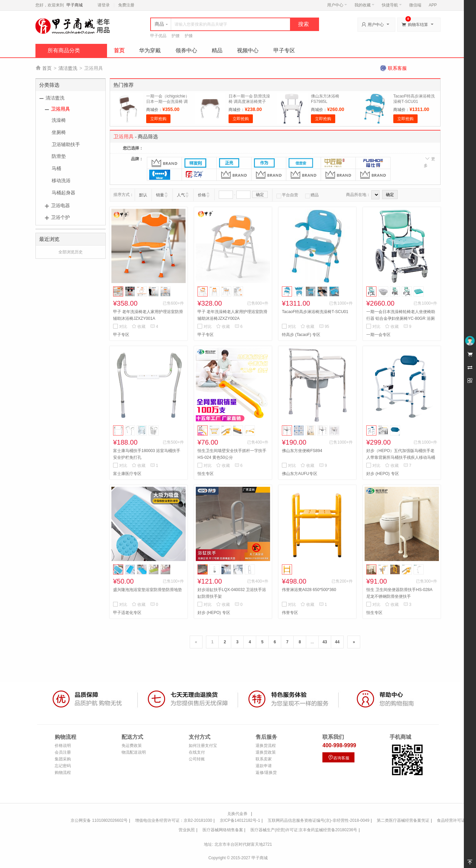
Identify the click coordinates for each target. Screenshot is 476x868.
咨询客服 (339, 758)
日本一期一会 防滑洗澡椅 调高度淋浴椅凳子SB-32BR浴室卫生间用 (249, 102)
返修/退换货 (266, 773)
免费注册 (126, 5)
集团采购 (63, 759)
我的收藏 (364, 5)
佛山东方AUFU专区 (300, 474)
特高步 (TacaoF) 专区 (301, 335)
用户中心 (337, 5)
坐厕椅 (59, 132)
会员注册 (63, 752)
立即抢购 (158, 119)
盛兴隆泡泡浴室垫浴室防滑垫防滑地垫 (148, 590)
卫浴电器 (60, 205)
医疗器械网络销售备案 (223, 830)
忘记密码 (63, 766)
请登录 (104, 5)
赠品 (312, 195)
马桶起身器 (63, 193)
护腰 (176, 36)
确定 (260, 195)
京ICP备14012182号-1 (240, 820)
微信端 (415, 5)
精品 (217, 50)
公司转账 (197, 759)
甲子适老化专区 (127, 613)
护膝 (189, 36)
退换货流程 (266, 746)
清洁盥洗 (68, 68)
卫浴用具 (60, 109)
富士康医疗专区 (127, 474)
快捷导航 (392, 5)
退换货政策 (266, 752)
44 (337, 642)
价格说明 (63, 746)
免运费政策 (132, 746)
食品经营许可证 (451, 820)
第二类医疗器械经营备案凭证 (403, 820)
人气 (181, 195)
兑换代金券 (237, 814)
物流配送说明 (134, 752)
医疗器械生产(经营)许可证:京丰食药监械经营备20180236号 (304, 830)
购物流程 (63, 773)
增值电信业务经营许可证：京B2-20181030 (174, 820)
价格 (202, 195)
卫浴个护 (60, 217)
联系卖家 (264, 759)
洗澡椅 (59, 120)
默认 (143, 195)
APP (433, 5)
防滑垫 (59, 156)
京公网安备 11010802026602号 (99, 820)
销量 (160, 195)
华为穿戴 (150, 50)
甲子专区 (284, 50)
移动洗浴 (61, 180)
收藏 (139, 327)
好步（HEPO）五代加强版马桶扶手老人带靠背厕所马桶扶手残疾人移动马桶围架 (401, 457)
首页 (119, 50)
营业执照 (187, 830)
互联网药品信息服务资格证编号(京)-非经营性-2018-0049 (319, 820)
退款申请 (264, 766)
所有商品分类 (64, 50)
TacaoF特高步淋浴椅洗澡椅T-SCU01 (315, 312)
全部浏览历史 (71, 252)
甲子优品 (158, 36)
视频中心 (248, 50)
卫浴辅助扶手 (66, 144)
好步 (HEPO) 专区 (383, 474)
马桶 (56, 168)
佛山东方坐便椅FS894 (302, 451)
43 (325, 642)
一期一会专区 (378, 335)
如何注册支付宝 (203, 746)
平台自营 (287, 195)
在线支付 (197, 752)
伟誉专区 (290, 613)
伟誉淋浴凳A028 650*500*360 (309, 590)
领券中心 (186, 50)
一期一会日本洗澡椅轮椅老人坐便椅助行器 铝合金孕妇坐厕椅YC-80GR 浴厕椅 (401, 318)
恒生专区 (206, 474)
